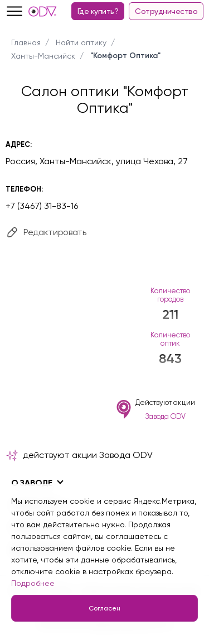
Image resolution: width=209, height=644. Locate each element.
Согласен (104, 608)
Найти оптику (81, 42)
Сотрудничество (166, 11)
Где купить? (98, 11)
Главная (26, 42)
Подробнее (33, 583)
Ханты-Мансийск (43, 56)
